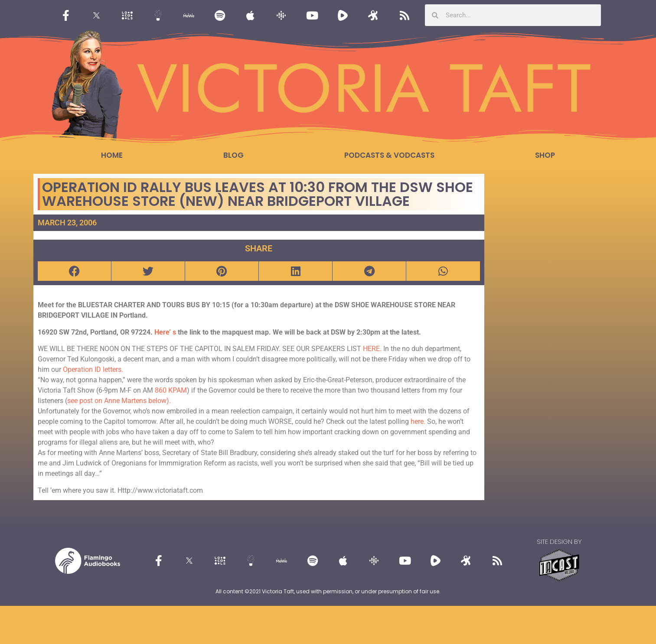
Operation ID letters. (93, 369)
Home (112, 155)
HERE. (372, 349)
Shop (545, 155)
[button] (74, 271)
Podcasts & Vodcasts (389, 155)
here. (418, 421)
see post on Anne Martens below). (119, 401)
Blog (233, 155)
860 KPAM (171, 390)
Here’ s (165, 332)
